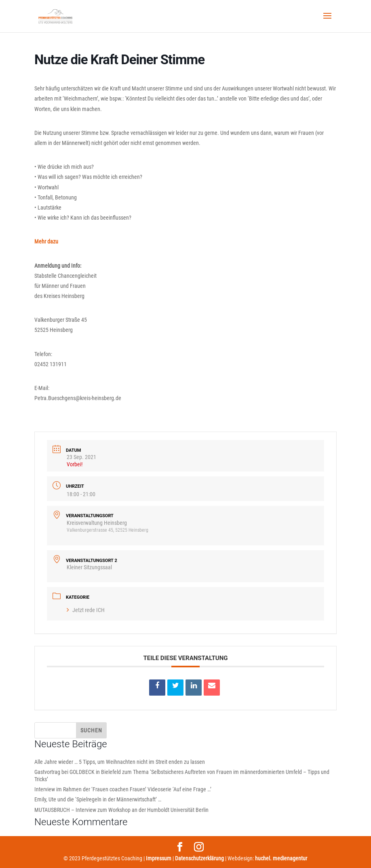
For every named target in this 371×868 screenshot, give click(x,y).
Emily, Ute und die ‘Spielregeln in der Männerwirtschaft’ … (98, 799)
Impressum (159, 858)
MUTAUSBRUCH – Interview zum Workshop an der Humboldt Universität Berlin (121, 810)
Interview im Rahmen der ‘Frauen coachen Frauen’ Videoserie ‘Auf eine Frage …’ (123, 789)
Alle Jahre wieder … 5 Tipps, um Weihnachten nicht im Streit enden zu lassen (120, 762)
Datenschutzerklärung (199, 858)
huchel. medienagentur (281, 858)
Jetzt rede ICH (86, 610)
